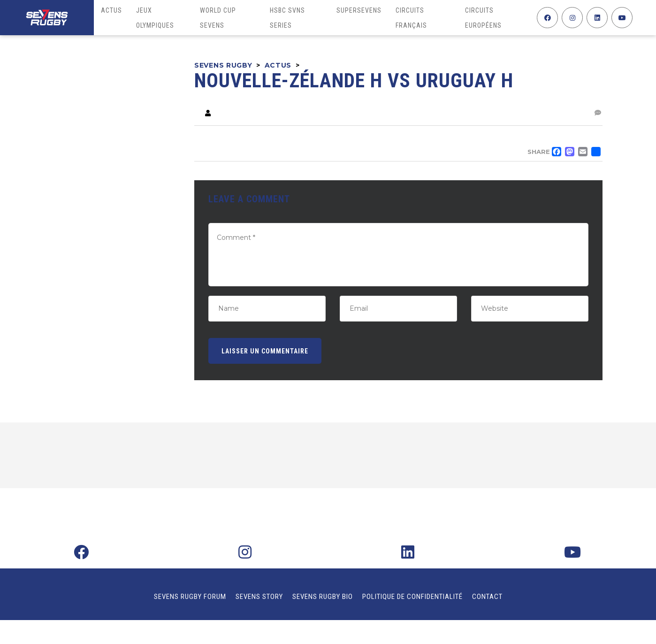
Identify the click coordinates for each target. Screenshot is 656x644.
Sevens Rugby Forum (190, 597)
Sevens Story (259, 597)
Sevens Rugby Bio (323, 597)
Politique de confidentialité (412, 597)
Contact (487, 597)
